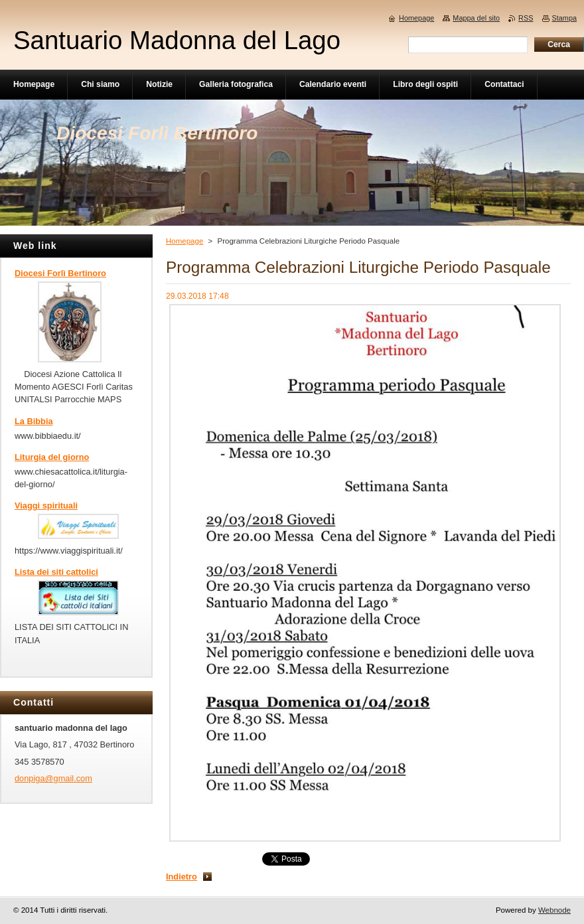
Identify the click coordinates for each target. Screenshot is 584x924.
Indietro (182, 877)
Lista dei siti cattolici (56, 572)
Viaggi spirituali (46, 505)
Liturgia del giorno (52, 457)
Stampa (564, 18)
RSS (526, 18)
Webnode (554, 910)
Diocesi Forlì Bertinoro (60, 273)
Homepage (184, 241)
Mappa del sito (476, 18)
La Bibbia (34, 421)
